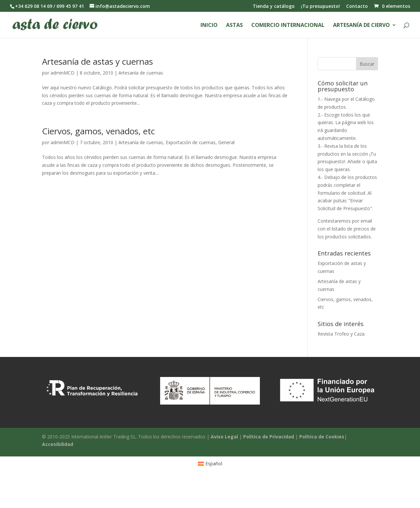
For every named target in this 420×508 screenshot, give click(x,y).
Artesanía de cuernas (141, 73)
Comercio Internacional (288, 26)
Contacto (357, 7)
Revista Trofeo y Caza (341, 334)
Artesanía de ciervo (361, 26)
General (226, 142)
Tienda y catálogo (274, 7)
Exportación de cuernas (191, 142)
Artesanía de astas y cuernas (97, 61)
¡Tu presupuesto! (320, 7)
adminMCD (63, 73)
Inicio (209, 26)
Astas (234, 26)
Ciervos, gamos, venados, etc (98, 131)
